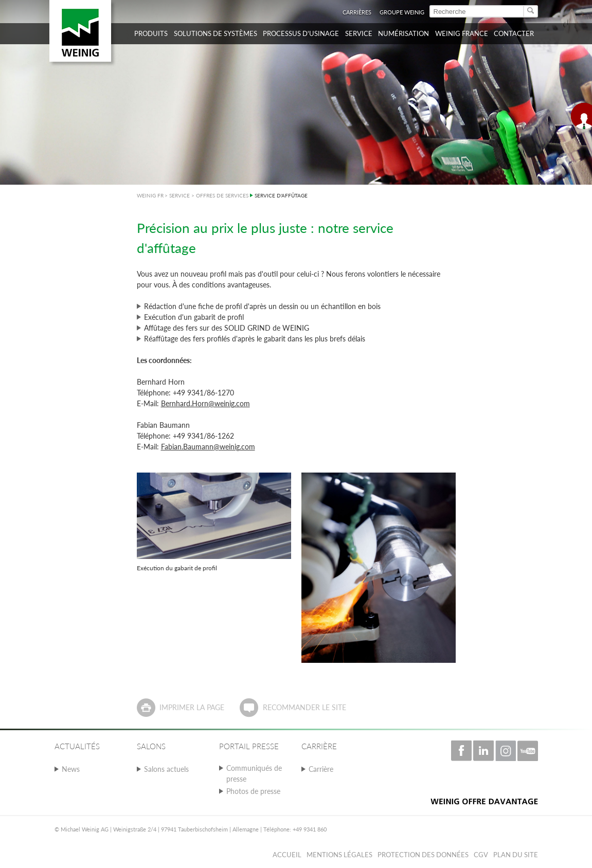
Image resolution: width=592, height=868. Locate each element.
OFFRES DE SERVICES (222, 195)
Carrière (321, 769)
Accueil (287, 855)
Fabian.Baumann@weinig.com (208, 447)
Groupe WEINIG (402, 12)
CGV (481, 855)
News (71, 769)
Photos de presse (253, 791)
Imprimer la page (192, 707)
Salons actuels (166, 769)
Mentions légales (339, 855)
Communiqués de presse (254, 773)
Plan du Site (516, 855)
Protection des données (423, 855)
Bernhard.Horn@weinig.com (205, 403)
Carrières (357, 12)
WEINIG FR (150, 195)
